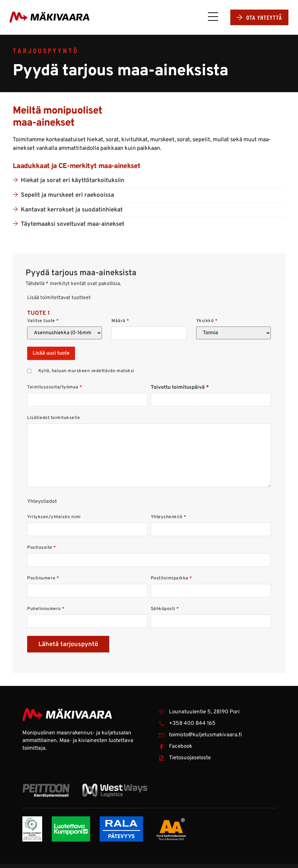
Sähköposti (165, 610)
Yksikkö (207, 322)
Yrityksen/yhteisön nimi (54, 518)
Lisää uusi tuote (51, 354)
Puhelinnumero (46, 610)
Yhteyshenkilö (169, 518)
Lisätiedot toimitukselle (53, 419)
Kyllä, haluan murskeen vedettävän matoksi (86, 372)
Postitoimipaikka (172, 579)
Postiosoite (42, 548)
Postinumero (43, 579)
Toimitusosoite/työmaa (55, 388)
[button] (210, 18)
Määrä (120, 322)
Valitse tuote (43, 322)
